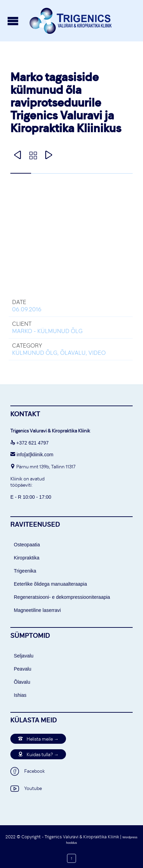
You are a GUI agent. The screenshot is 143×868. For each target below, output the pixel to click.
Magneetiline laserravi (37, 610)
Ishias (20, 695)
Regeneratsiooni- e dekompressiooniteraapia (62, 597)
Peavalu (23, 669)
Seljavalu (24, 656)
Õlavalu (22, 682)
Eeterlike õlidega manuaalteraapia (50, 584)
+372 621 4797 (32, 443)
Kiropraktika (27, 558)
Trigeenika (25, 571)
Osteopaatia (27, 545)
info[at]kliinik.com (32, 455)
